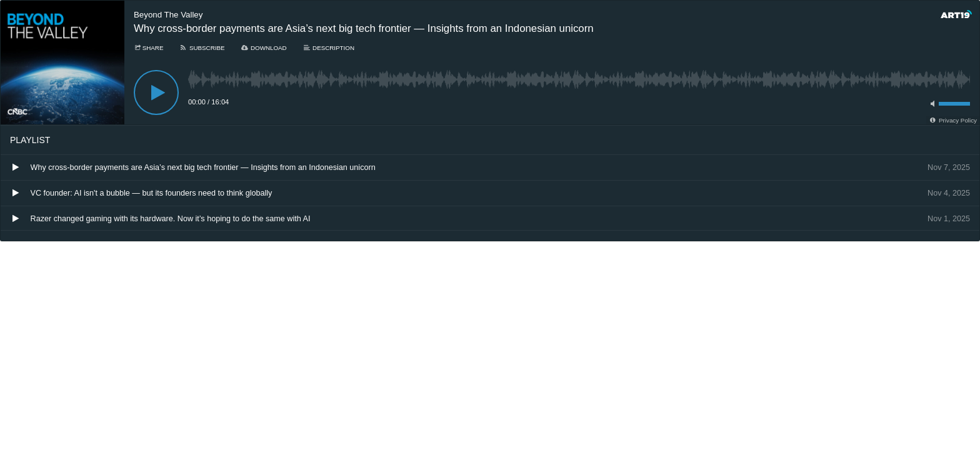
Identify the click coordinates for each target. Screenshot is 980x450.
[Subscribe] (202, 48)
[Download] (264, 48)
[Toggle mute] (931, 104)
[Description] (328, 48)
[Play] (156, 92)
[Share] (148, 48)
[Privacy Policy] (953, 120)
